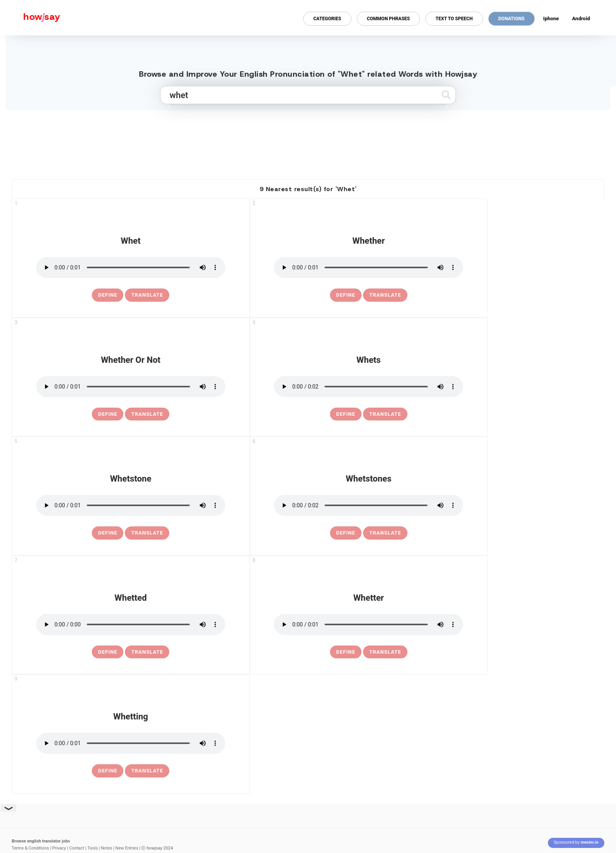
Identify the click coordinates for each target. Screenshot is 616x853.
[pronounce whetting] (131, 743)
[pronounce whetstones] (369, 505)
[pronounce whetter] (369, 624)
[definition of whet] (108, 295)
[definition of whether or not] (108, 414)
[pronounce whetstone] (131, 505)
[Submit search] (446, 95)
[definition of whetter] (346, 652)
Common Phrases (389, 19)
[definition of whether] (346, 295)
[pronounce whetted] (131, 624)
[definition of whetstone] (108, 533)
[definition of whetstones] (346, 533)
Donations (512, 19)
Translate (147, 295)
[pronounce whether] (369, 267)
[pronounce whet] (131, 267)
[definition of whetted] (108, 652)
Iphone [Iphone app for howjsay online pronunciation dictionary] (551, 18)
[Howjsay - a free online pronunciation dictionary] (30, 18)
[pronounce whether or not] (131, 387)
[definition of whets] (346, 414)
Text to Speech (454, 19)
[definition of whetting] (108, 771)
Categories (327, 19)
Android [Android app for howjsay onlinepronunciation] (581, 18)
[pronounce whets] (369, 387)
